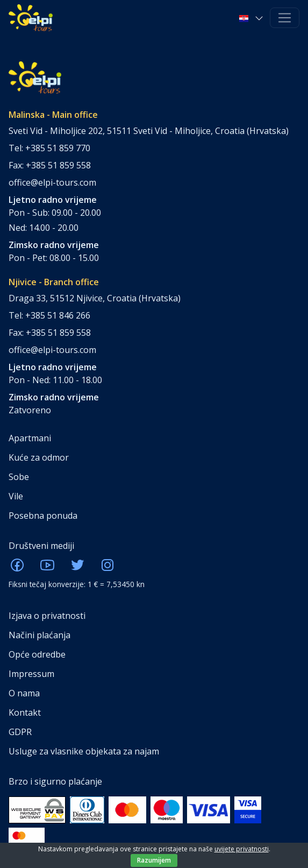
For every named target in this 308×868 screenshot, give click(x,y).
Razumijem (154, 860)
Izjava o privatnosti (47, 616)
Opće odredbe (37, 654)
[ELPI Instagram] (108, 568)
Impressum (31, 674)
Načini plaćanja (40, 635)
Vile (16, 496)
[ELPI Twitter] (77, 568)
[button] (252, 18)
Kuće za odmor (39, 457)
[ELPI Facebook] (17, 568)
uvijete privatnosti (242, 849)
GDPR (20, 732)
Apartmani (30, 438)
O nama (24, 693)
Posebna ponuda (43, 516)
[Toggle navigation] (285, 18)
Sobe (19, 477)
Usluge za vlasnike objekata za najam (84, 751)
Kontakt (25, 712)
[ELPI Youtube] (47, 568)
